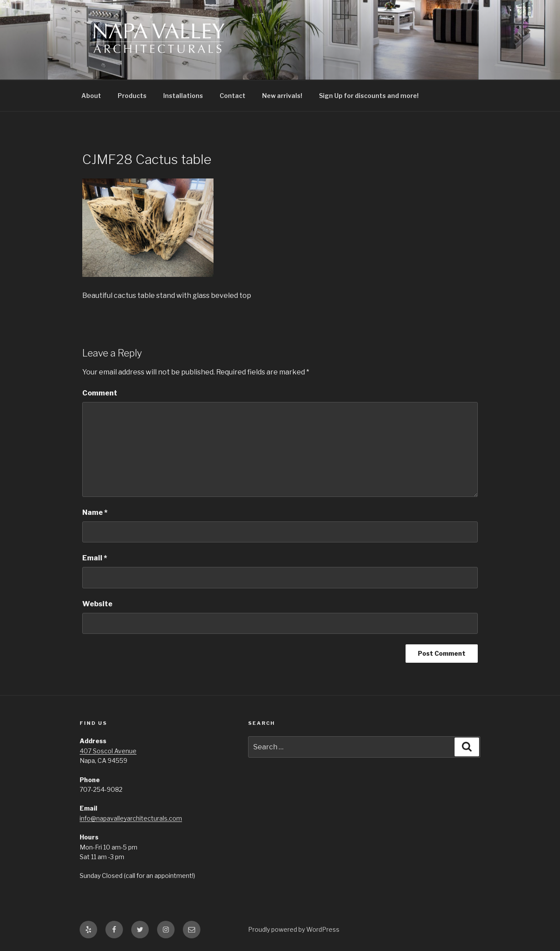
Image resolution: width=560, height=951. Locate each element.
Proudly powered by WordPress (294, 929)
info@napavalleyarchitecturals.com (131, 818)
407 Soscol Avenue (108, 751)
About (91, 96)
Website (97, 604)
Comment (100, 393)
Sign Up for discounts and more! (369, 96)
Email (95, 558)
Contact (233, 96)
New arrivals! (282, 96)
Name (95, 512)
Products (132, 96)
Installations (183, 96)
